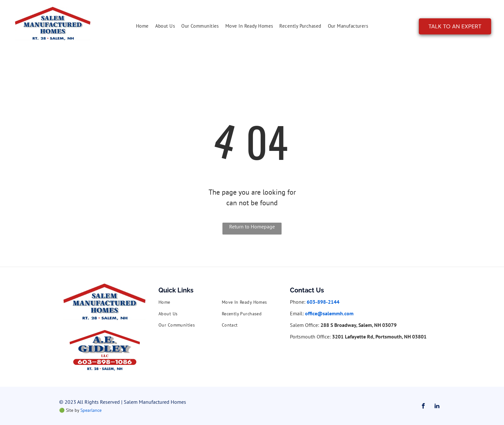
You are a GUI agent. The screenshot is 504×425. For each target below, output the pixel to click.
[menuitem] (142, 26)
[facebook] (423, 407)
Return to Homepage (252, 226)
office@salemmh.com (329, 313)
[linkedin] (437, 407)
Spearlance (91, 410)
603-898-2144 (323, 302)
